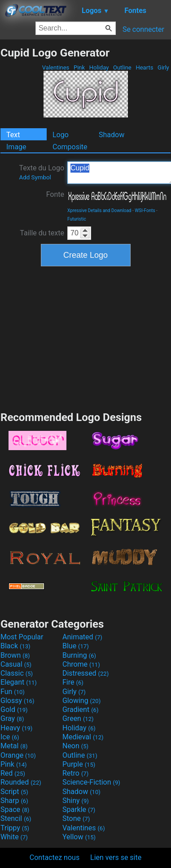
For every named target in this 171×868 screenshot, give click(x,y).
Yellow (79, 837)
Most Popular (22, 637)
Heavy (16, 728)
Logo (61, 135)
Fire (73, 682)
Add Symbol (35, 177)
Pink (79, 67)
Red (13, 773)
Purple (79, 764)
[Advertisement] (86, 338)
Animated (82, 637)
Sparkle (79, 809)
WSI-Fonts (145, 210)
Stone (76, 818)
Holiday (99, 67)
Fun (13, 692)
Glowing (81, 701)
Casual (16, 664)
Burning (79, 655)
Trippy (15, 828)
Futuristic (77, 219)
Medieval (83, 737)
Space (15, 809)
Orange (18, 755)
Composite (70, 147)
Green (78, 718)
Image (16, 147)
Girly (163, 67)
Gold (14, 710)
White (14, 837)
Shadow (112, 135)
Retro (75, 773)
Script (14, 792)
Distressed (85, 673)
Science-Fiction (91, 782)
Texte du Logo (42, 172)
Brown (15, 655)
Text (13, 135)
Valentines (56, 67)
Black (15, 646)
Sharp (14, 801)
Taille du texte (42, 233)
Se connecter (143, 29)
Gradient (80, 710)
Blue (76, 646)
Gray (12, 718)
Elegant (19, 682)
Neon (75, 746)
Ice (10, 737)
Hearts (144, 67)
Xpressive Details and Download (99, 210)
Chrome (81, 664)
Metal (14, 746)
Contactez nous (55, 857)
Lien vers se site (116, 857)
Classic (17, 673)
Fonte (55, 194)
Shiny (76, 801)
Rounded (21, 782)
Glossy (18, 701)
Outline (122, 67)
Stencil (16, 818)
